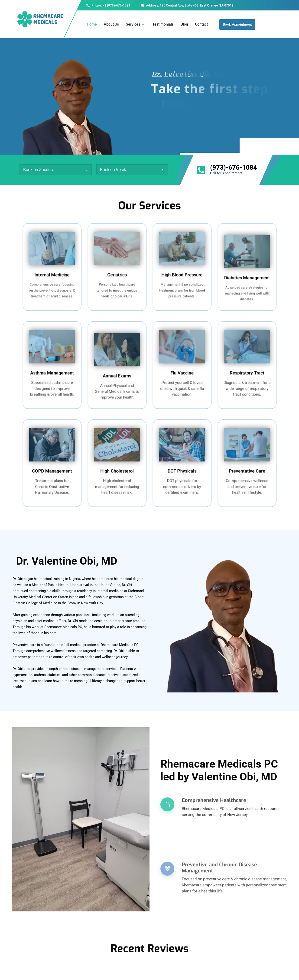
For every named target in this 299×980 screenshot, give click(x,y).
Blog (184, 24)
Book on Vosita (114, 170)
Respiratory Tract (247, 370)
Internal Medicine (52, 272)
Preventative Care (247, 468)
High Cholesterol (117, 468)
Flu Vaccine (182, 370)
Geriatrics (117, 272)
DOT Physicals (182, 468)
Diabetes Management (247, 274)
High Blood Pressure (182, 272)
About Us (111, 24)
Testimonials (163, 24)
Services (136, 24)
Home (92, 24)
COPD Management (52, 468)
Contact (201, 24)
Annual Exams (117, 372)
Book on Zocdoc (38, 170)
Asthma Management (52, 370)
